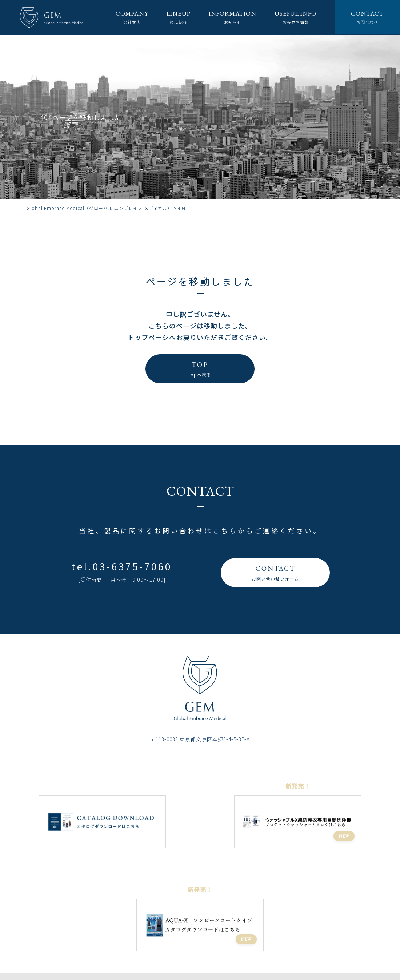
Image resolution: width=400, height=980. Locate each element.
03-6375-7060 (132, 566)
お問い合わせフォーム (275, 572)
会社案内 (119, 17)
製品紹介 (168, 17)
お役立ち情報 (292, 17)
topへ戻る (200, 368)
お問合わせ (366, 17)
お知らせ (225, 17)
